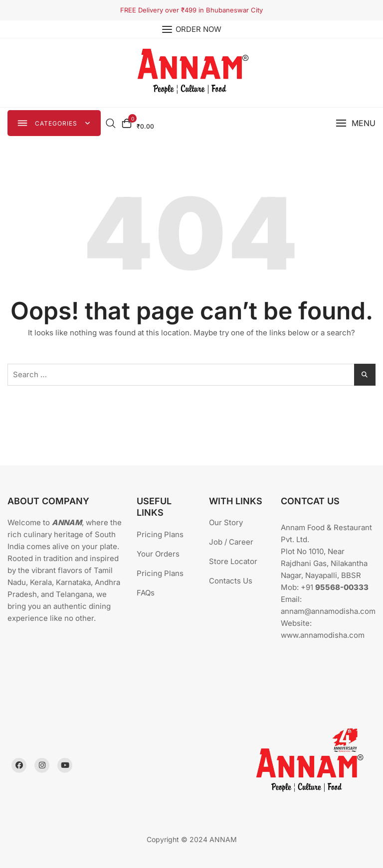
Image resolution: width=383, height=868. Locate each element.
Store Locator (233, 561)
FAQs (146, 593)
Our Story (226, 522)
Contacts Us (231, 581)
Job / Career (231, 542)
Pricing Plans (160, 534)
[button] (356, 123)
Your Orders (158, 554)
